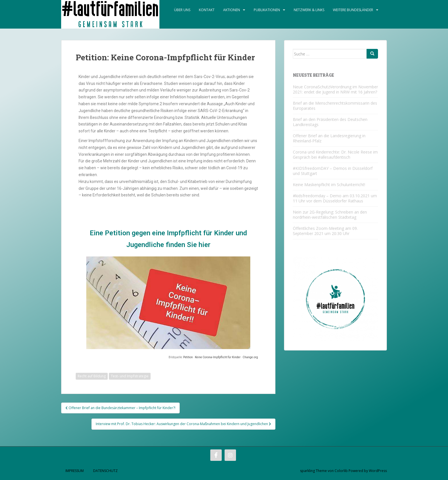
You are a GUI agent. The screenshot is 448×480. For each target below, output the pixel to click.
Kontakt (207, 10)
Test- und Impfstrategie (130, 376)
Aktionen (232, 10)
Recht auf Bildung (92, 376)
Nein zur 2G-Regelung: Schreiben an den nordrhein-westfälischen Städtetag (330, 215)
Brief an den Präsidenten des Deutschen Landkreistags (330, 122)
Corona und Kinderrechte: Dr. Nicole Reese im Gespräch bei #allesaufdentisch (335, 155)
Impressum (75, 471)
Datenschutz (105, 471)
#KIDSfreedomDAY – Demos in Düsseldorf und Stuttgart (333, 171)
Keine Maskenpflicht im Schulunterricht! (329, 185)
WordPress (378, 471)
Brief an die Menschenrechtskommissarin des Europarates (335, 106)
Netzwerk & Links (309, 10)
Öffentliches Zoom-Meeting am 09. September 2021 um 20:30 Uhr (325, 231)
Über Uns (182, 10)
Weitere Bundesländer (353, 10)
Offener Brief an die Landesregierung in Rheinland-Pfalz (329, 138)
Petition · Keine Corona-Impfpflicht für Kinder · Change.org (221, 357)
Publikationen (267, 10)
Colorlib (341, 471)
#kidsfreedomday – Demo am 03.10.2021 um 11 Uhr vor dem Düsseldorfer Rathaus (335, 198)
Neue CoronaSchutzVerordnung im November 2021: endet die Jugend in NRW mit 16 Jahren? (335, 89)
